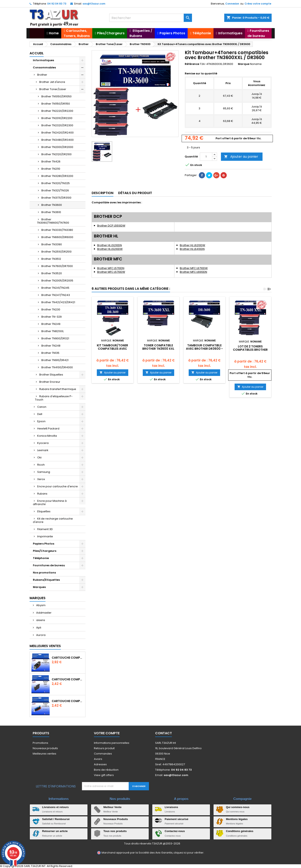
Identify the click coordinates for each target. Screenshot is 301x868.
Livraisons (171, 807)
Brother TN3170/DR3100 (56, 198)
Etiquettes (44, 511)
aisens (40, 620)
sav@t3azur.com (94, 4)
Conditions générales (240, 831)
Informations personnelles (112, 743)
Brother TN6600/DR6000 (57, 237)
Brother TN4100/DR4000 (57, 367)
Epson (41, 421)
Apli (38, 628)
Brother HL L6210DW (192, 245)
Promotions (40, 743)
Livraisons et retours (56, 807)
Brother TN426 (51, 162)
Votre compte (107, 733)
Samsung (44, 472)
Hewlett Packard (48, 429)
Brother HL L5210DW (110, 249)
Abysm (41, 605)
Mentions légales (237, 819)
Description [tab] (103, 193)
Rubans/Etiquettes (46, 580)
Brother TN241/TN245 (55, 288)
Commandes (103, 754)
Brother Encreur (50, 382)
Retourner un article (55, 831)
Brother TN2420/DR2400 (58, 133)
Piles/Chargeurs (45, 551)
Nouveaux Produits (116, 819)
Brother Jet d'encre (52, 82)
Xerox (41, 479)
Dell (40, 414)
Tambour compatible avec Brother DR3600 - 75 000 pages (204, 349)
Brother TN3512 (51, 259)
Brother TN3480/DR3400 (58, 140)
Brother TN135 (50, 353)
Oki (39, 457)
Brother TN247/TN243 (56, 295)
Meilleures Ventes (45, 646)
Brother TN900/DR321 (55, 338)
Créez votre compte (258, 4)
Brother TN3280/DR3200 (57, 176)
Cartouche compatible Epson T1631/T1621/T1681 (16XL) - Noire (68, 679)
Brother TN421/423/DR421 (58, 302)
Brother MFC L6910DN (193, 272)
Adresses (100, 764)
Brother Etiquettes (51, 375)
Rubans (42, 494)
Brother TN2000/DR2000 (57, 147)
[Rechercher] (151, 18)
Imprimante (45, 536)
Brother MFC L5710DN (111, 268)
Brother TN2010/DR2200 (57, 118)
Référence (192, 64)
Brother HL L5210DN (110, 245)
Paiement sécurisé (176, 819)
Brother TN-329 (52, 317)
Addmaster (44, 613)
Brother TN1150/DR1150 (56, 104)
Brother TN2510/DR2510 (56, 252)
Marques (39, 587)
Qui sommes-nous (238, 807)
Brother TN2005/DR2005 (57, 281)
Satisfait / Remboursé (56, 819)
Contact (164, 733)
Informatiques (43, 60)
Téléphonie (41, 558)
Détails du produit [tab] (135, 193)
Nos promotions (44, 573)
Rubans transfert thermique (58, 389)
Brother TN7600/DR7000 (57, 266)
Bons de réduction (106, 770)
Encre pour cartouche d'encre (58, 486)
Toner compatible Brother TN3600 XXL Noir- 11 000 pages (158, 349)
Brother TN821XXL (53, 331)
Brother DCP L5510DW (111, 226)
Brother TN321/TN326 (55, 190)
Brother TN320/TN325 (56, 183)
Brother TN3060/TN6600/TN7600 (53, 221)
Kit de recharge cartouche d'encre (53, 520)
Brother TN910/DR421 (55, 360)
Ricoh (41, 465)
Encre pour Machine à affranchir (50, 503)
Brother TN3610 (51, 212)
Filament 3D (45, 529)
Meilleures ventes (44, 754)
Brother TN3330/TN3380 (57, 230)
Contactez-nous (175, 831)
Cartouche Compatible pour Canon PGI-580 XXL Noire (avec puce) (68, 658)
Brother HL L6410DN (192, 249)
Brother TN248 (51, 346)
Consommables (44, 67)
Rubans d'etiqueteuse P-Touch (54, 398)
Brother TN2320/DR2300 (57, 125)
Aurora (41, 635)
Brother (42, 75)
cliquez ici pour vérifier (189, 853)
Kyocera (43, 443)
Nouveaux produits (45, 748)
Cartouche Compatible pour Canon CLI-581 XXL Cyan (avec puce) (68, 701)
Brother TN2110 (51, 169)
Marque (244, 64)
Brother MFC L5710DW (111, 272)
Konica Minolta (47, 436)
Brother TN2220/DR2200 (57, 111)
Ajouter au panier (241, 157)
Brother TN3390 (52, 244)
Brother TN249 (51, 324)
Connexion (232, 4)
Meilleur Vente (112, 807)
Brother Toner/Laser (53, 89)
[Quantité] (206, 157)
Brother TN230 (51, 309)
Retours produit (104, 748)
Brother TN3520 (52, 273)
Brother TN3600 (52, 205)
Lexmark (43, 450)
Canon (42, 407)
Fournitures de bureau (49, 565)
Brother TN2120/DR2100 (56, 154)
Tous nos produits (115, 831)
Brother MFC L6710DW (194, 268)
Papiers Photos (44, 544)
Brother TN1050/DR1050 (56, 96)
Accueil (37, 53)
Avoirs (98, 759)
